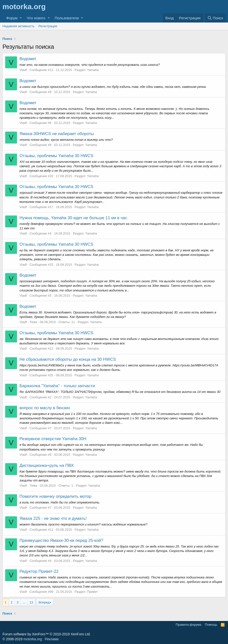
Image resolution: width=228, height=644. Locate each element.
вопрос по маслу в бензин (45, 408)
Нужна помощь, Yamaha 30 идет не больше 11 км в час (73, 218)
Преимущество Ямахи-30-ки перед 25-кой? (61, 540)
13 (31, 602)
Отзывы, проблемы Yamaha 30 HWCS (56, 156)
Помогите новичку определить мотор (55, 496)
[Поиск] (215, 18)
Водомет (28, 59)
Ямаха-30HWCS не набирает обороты (57, 134)
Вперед (44, 602)
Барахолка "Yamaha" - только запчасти (57, 386)
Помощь (211, 625)
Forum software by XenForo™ (47, 634)
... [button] (24, 602)
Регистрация (48, 26)
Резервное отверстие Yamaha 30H (53, 439)
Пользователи (67, 18)
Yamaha (93, 70)
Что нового (36, 18)
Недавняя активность (19, 26)
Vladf (23, 70)
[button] (21, 18)
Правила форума (189, 625)
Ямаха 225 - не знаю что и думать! (53, 518)
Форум (12, 18)
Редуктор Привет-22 (39, 571)
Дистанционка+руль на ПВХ (47, 465)
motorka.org (33, 639)
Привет (92, 592)
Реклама (52, 639)
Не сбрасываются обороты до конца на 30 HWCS (68, 359)
